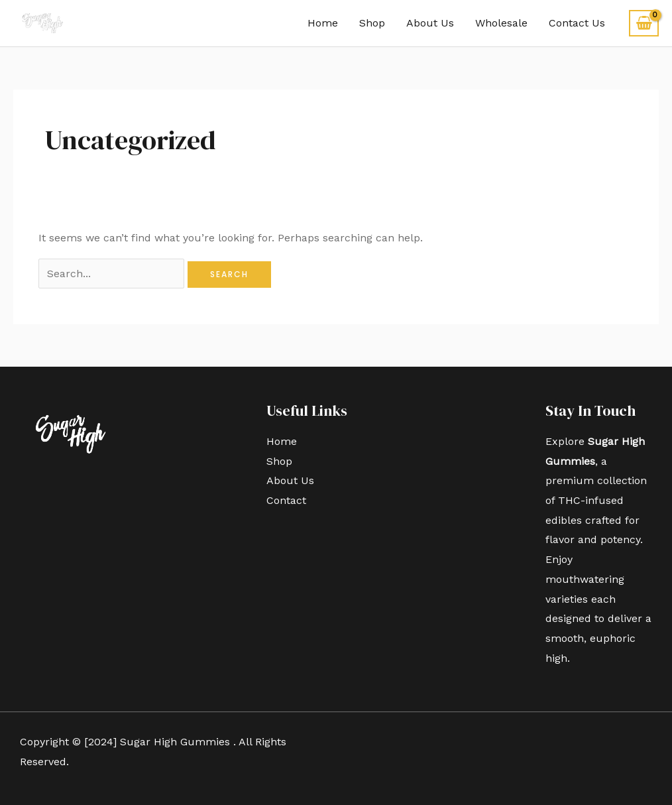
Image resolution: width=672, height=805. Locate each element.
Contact (286, 500)
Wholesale (501, 23)
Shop (372, 23)
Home (323, 23)
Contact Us (577, 23)
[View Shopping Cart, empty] (644, 23)
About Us (430, 23)
